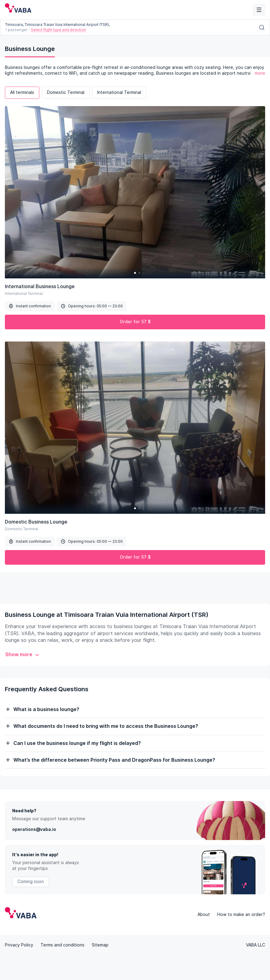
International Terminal (119, 92)
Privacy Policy (19, 945)
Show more (22, 655)
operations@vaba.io (34, 829)
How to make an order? (241, 914)
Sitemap (100, 945)
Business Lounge (30, 49)
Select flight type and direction (58, 30)
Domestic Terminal (66, 92)
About (204, 914)
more (260, 73)
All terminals (22, 92)
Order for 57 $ (135, 322)
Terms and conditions (62, 945)
